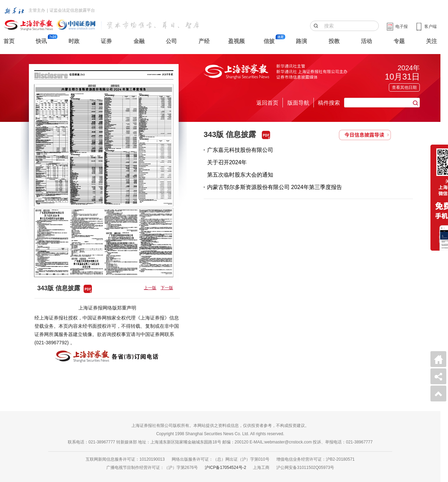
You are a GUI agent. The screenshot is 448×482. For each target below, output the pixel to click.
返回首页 (267, 103)
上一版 (150, 288)
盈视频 (236, 41)
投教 (334, 41)
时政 (74, 41)
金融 (139, 41)
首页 (9, 41)
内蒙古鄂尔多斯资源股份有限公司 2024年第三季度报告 (275, 187)
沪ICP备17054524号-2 (225, 468)
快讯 (41, 41)
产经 (204, 41)
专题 (399, 41)
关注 (431, 41)
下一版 (167, 288)
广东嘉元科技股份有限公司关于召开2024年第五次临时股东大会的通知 (240, 162)
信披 (269, 41)
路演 (301, 41)
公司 (171, 41)
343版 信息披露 (230, 134)
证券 (106, 41)
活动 (366, 41)
